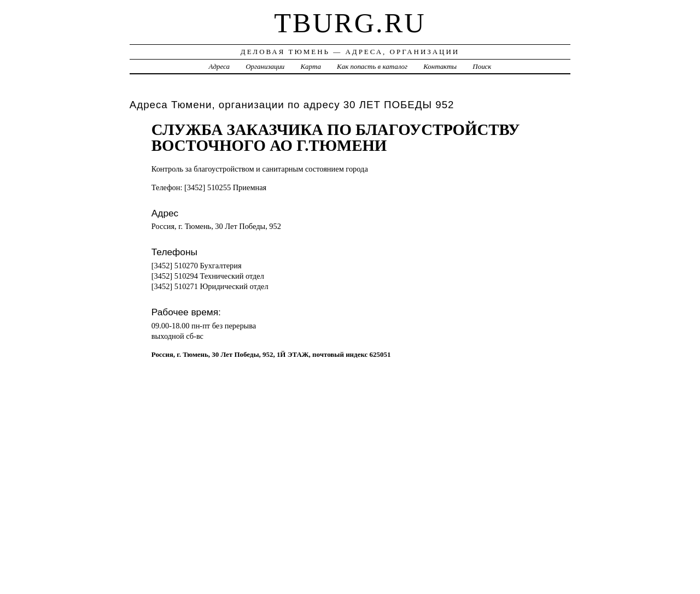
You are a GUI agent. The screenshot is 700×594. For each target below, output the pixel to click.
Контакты (440, 66)
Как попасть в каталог (372, 66)
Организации (265, 66)
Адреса (219, 66)
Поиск (482, 66)
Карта (311, 66)
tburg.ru (350, 23)
